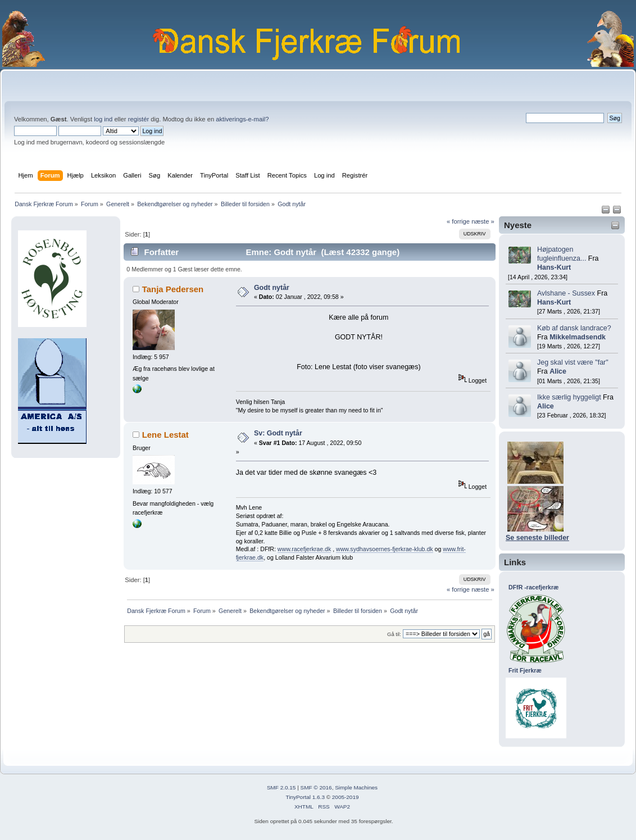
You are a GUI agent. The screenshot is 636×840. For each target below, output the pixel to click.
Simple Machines (356, 787)
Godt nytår (272, 288)
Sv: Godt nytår (278, 433)
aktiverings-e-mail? (242, 119)
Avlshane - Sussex (566, 293)
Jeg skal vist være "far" (573, 362)
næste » (483, 221)
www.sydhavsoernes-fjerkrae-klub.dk (385, 549)
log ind (103, 119)
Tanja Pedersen (173, 289)
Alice (558, 371)
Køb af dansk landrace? (574, 328)
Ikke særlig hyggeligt (569, 397)
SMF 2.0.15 (281, 787)
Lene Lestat (165, 435)
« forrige (458, 221)
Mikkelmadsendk (578, 337)
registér (138, 119)
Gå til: (394, 634)
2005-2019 (346, 797)
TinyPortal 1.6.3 (305, 797)
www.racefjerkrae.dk (304, 549)
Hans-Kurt (554, 267)
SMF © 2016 (316, 787)
